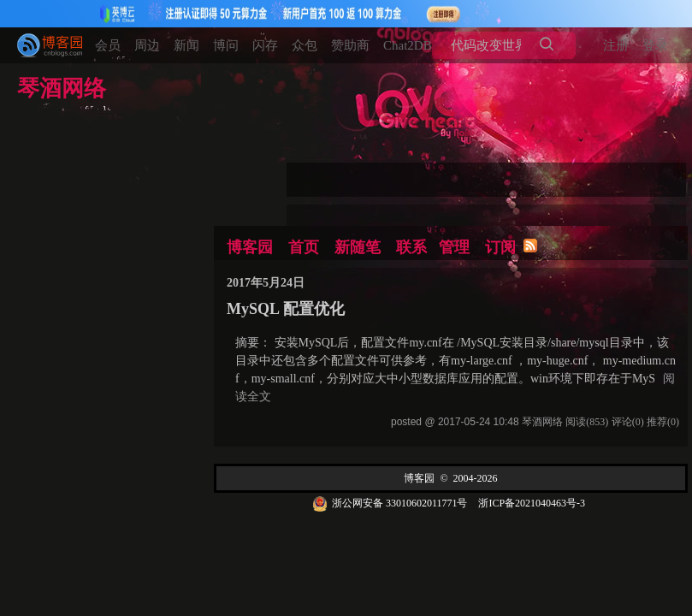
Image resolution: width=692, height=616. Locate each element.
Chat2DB (408, 45)
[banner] (43, 45)
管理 (454, 247)
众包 (305, 45)
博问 (226, 45)
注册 (616, 45)
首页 (304, 247)
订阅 (500, 247)
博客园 (250, 247)
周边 (147, 45)
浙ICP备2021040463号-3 (532, 503)
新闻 (186, 45)
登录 (655, 45)
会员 (108, 45)
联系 (411, 247)
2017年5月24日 (266, 283)
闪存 (265, 45)
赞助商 (350, 45)
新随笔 (358, 247)
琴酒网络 (62, 90)
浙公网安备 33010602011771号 (390, 503)
